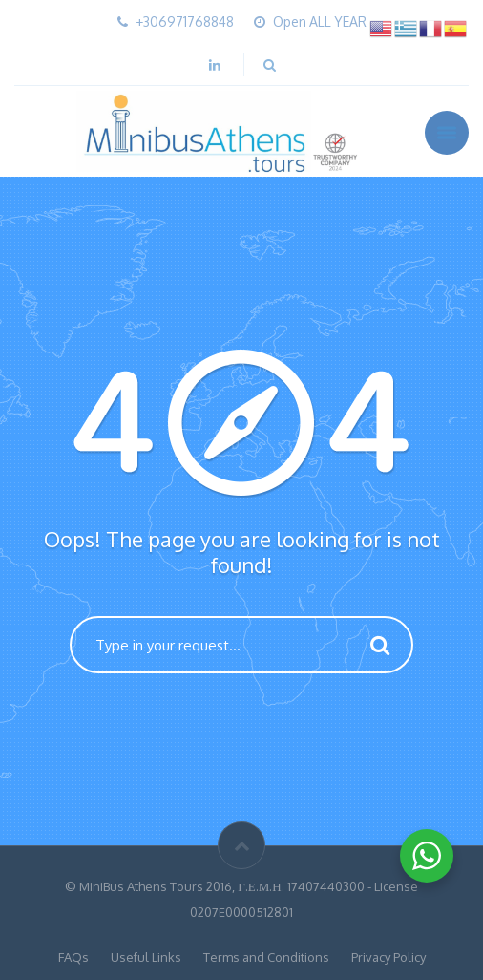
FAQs (73, 957)
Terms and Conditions (266, 957)
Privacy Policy (388, 957)
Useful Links (146, 957)
